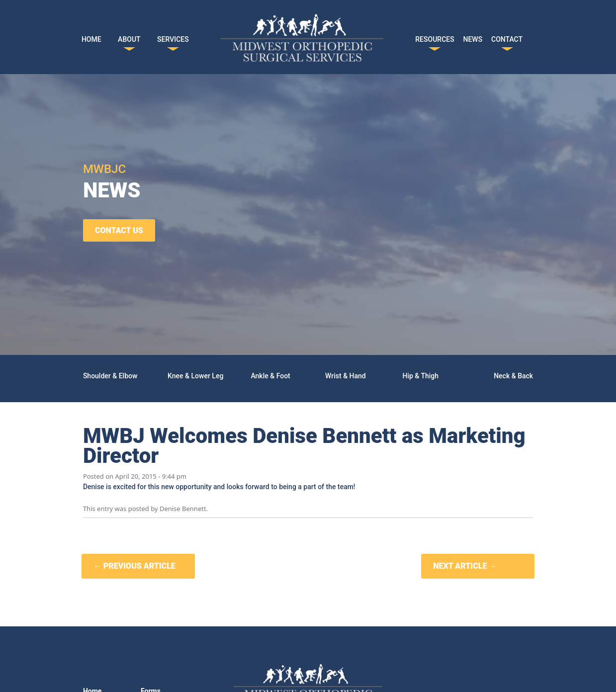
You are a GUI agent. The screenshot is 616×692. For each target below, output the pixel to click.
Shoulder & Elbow (110, 376)
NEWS (473, 37)
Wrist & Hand (346, 376)
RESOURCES (435, 37)
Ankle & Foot (270, 376)
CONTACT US (119, 230)
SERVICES (173, 37)
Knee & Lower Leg (195, 376)
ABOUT (129, 37)
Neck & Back (513, 376)
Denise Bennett (183, 509)
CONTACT (507, 37)
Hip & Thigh (421, 376)
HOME (91, 37)
